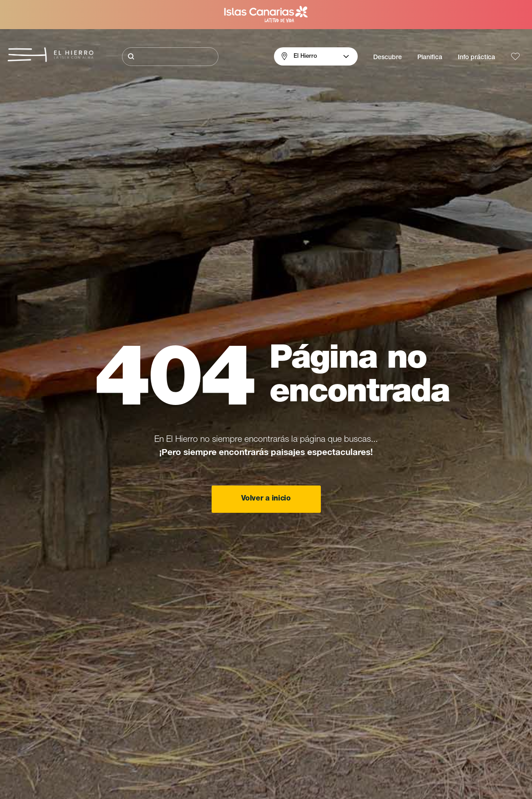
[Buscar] (170, 57)
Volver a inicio (266, 499)
